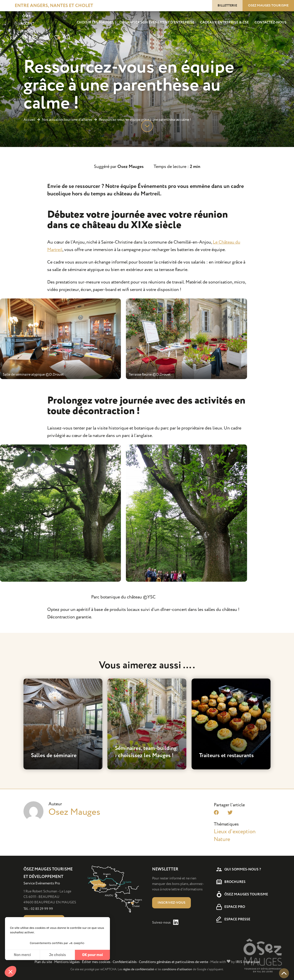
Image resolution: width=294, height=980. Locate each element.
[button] (10, 972)
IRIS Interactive (248, 962)
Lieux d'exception (235, 832)
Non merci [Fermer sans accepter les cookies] (22, 955)
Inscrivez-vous (171, 903)
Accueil (29, 120)
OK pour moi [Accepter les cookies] (93, 955)
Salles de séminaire (54, 756)
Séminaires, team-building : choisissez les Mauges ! (146, 752)
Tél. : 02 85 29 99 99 (38, 909)
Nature (222, 839)
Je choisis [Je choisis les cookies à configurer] (57, 955)
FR (13, 39)
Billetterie (227, 5)
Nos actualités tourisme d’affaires (67, 120)
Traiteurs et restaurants (226, 756)
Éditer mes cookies (96, 962)
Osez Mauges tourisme (268, 5)
